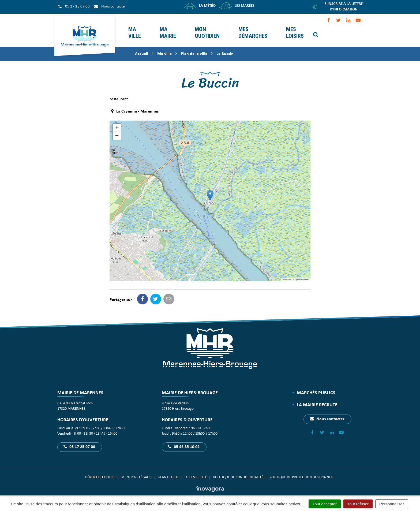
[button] (210, 189)
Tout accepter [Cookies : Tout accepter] (325, 504)
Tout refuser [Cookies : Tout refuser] (358, 504)
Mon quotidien (206, 27)
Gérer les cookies (100, 471)
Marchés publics (316, 387)
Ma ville (134, 27)
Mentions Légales (137, 471)
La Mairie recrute (317, 399)
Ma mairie (167, 27)
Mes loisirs (294, 27)
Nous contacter (327, 412)
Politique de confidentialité (238, 471)
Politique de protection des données (302, 471)
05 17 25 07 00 (79, 440)
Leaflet (287, 273)
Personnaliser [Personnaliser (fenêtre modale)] (392, 504)
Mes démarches (252, 27)
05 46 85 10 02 (184, 440)
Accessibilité (196, 471)
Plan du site (169, 471)
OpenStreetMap (302, 273)
